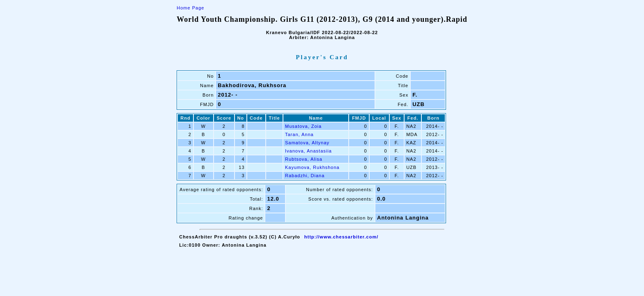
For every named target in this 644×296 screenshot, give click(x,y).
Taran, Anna (299, 134)
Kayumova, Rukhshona (312, 167)
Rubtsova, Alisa (304, 159)
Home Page (190, 8)
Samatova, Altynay (307, 143)
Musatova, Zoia (303, 126)
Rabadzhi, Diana (305, 176)
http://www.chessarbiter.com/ (341, 237)
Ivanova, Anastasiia (308, 151)
